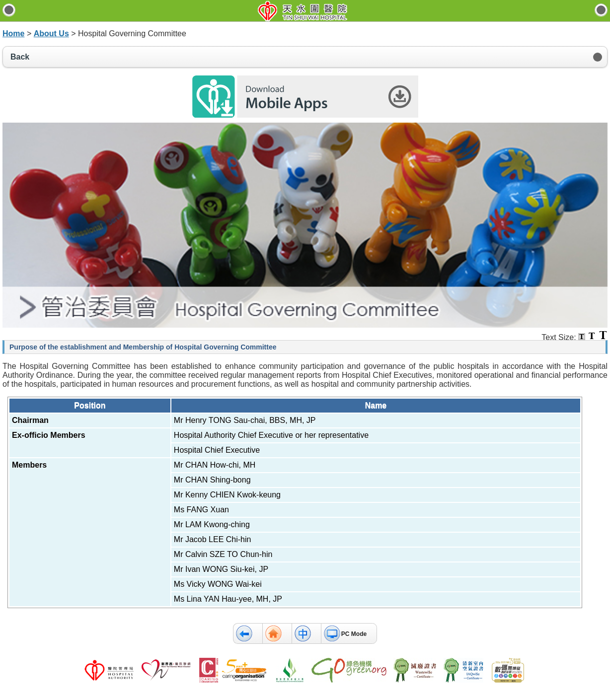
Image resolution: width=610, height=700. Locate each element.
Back (20, 57)
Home (13, 34)
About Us (51, 34)
